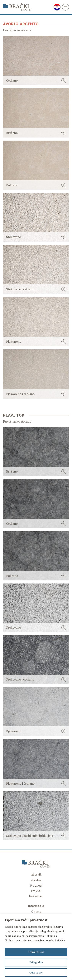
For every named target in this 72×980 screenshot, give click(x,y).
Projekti (36, 891)
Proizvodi (36, 885)
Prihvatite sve (36, 952)
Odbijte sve (36, 972)
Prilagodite (36, 962)
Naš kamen (36, 896)
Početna (36, 880)
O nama (36, 911)
